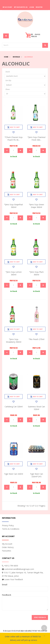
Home (6, 57)
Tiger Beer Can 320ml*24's (36, 475)
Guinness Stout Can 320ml (36, 408)
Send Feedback (40, 617)
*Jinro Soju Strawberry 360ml (14, 341)
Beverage (16, 57)
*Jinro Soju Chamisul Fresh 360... (36, 139)
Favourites (7, 551)
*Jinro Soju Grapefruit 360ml (14, 206)
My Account (7, 544)
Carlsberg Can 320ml (14, 407)
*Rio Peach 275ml (36, 339)
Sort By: (8, 81)
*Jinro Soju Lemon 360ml (14, 273)
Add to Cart (14, 127)
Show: (8, 89)
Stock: (8, 72)
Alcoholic (29, 57)
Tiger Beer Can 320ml (14, 474)
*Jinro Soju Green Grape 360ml (36, 206)
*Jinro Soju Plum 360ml (36, 273)
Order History (8, 547)
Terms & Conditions (11, 529)
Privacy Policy (8, 525)
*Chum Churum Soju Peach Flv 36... (14, 139)
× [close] (44, 636)
